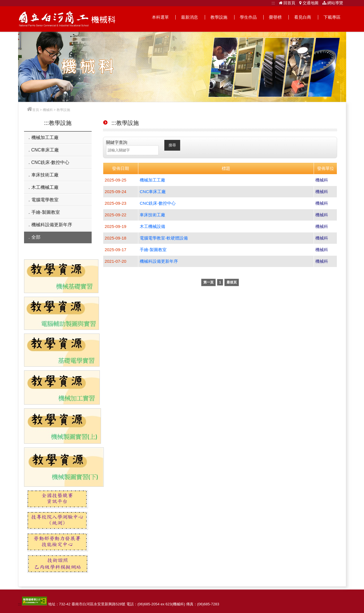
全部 (36, 237)
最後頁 (232, 282)
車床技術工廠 (45, 175)
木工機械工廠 (45, 187)
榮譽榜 (275, 17)
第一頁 (208, 282)
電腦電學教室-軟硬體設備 (164, 238)
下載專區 (332, 17)
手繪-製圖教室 (46, 212)
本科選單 (160, 17)
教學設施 (219, 17)
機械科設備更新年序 (52, 225)
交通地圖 (309, 3)
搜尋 (172, 145)
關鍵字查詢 (117, 142)
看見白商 (303, 17)
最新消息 (189, 17)
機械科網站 (67, 19)
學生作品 (248, 17)
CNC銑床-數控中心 (50, 162)
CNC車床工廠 (45, 150)
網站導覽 (333, 3)
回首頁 (287, 3)
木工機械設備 (152, 226)
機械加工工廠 (45, 137)
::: (273, 3)
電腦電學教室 (45, 200)
